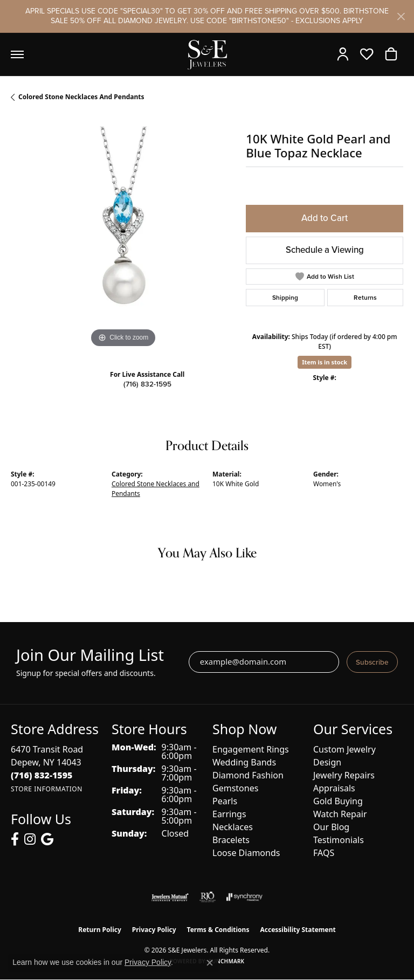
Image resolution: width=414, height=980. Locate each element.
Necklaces (233, 827)
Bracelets (231, 840)
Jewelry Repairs (344, 775)
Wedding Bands (244, 762)
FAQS (324, 853)
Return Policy (100, 930)
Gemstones (235, 788)
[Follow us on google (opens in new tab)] (47, 839)
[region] (123, 238)
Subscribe (372, 662)
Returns (365, 298)
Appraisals (334, 788)
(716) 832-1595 (147, 384)
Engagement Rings (251, 749)
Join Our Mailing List (90, 655)
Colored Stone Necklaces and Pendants (81, 97)
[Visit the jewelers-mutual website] (170, 897)
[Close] (401, 16)
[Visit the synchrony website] (244, 897)
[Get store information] (47, 789)
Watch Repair (340, 814)
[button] (345, 54)
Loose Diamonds (246, 853)
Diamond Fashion (248, 775)
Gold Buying (338, 801)
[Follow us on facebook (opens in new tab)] (15, 839)
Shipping (285, 298)
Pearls (225, 801)
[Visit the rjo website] (208, 897)
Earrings (229, 814)
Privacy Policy (154, 930)
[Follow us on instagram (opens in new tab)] (30, 839)
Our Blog (331, 827)
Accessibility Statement (298, 930)
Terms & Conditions (218, 930)
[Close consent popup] (210, 963)
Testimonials (339, 840)
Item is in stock (325, 362)
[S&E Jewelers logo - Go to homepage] (207, 54)
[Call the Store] (42, 775)
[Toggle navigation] (17, 54)
